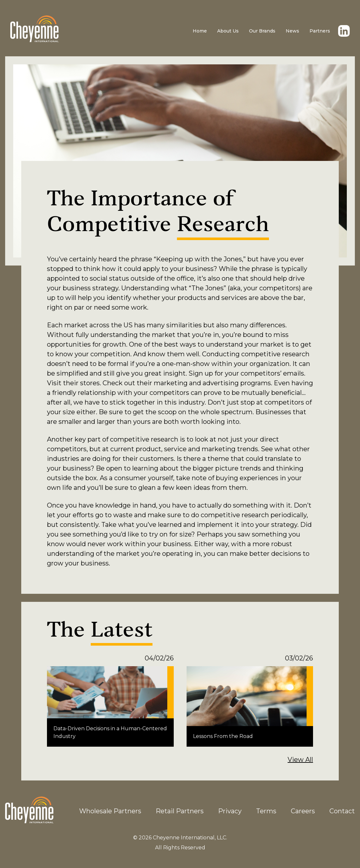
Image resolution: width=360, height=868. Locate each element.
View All (300, 760)
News (292, 31)
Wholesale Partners (110, 811)
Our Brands (262, 31)
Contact (342, 811)
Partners (320, 31)
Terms (266, 811)
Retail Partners (180, 811)
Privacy (230, 811)
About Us (228, 31)
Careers (303, 811)
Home (200, 31)
